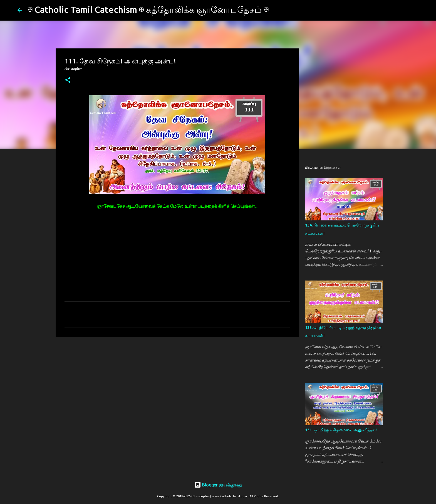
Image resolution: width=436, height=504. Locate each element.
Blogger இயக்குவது (218, 485)
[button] (68, 80)
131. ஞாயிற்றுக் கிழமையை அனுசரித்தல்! (341, 430)
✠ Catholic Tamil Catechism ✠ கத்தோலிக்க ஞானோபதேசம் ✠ (148, 9)
